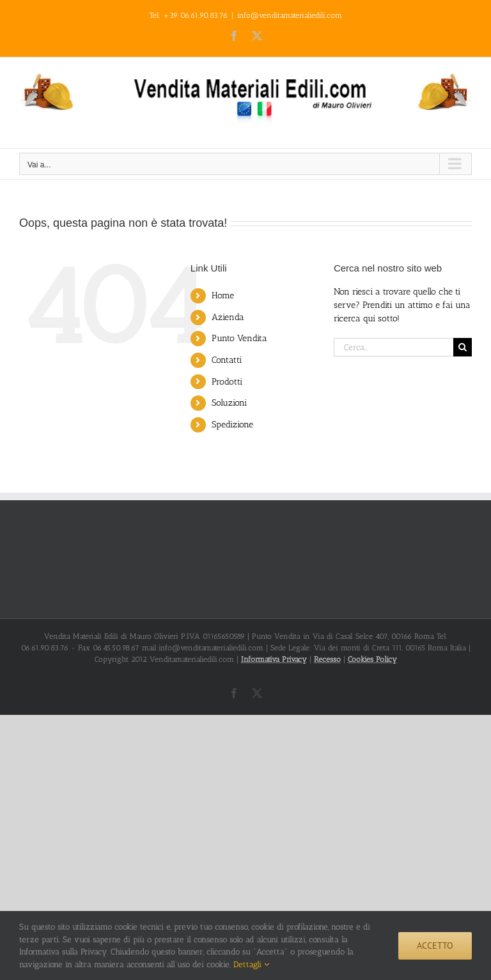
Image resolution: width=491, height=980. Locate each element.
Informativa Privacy (274, 659)
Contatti (227, 360)
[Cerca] (463, 347)
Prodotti (227, 382)
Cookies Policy (372, 659)
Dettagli (251, 964)
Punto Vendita (239, 338)
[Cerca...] (394, 347)
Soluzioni (229, 403)
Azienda (228, 317)
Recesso (327, 659)
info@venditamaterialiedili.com (290, 15)
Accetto (435, 946)
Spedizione (232, 425)
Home (223, 295)
